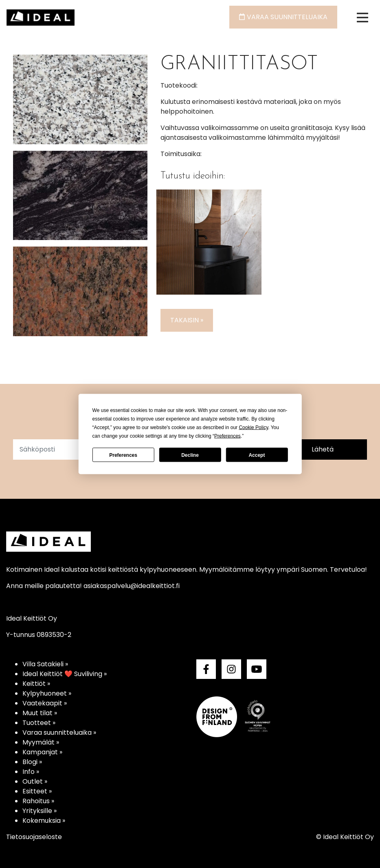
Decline (190, 455)
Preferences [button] (227, 436)
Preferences (123, 455)
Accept (257, 455)
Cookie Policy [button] (253, 427)
